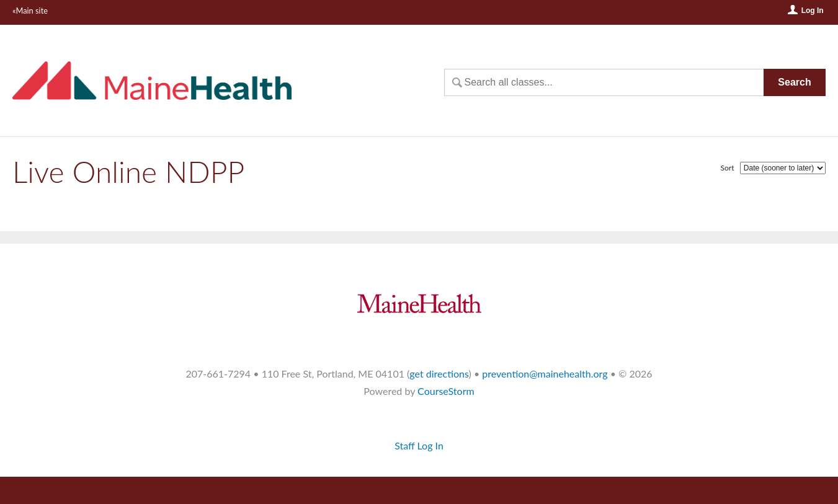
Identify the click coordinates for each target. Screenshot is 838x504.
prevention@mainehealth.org (545, 374)
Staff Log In (419, 445)
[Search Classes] (604, 82)
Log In (813, 11)
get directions (439, 374)
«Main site (30, 11)
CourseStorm (446, 391)
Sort (728, 168)
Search (794, 82)
